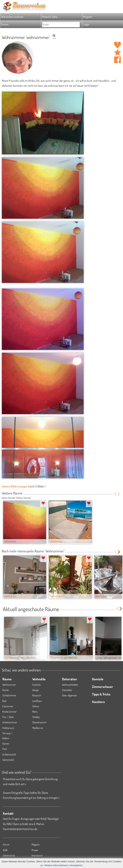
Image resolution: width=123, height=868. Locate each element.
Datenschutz (9, 855)
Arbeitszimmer (10, 722)
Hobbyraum (8, 728)
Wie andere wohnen (12, 17)
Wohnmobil (8, 760)
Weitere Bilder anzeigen (15, 486)
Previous (115, 494)
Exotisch (36, 685)
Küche (5, 690)
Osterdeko (67, 690)
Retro (35, 712)
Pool (5, 749)
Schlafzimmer (9, 695)
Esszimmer (8, 706)
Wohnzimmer (9, 685)
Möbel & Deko (50, 17)
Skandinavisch (39, 722)
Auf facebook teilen (117, 60)
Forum (5, 24)
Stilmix (36, 706)
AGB (5, 850)
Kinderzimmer (10, 712)
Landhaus (37, 701)
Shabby (36, 717)
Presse (35, 850)
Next (119, 494)
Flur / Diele (8, 717)
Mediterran (38, 728)
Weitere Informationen (56, 865)
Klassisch (37, 695)
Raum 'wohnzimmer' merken (117, 52)
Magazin (88, 17)
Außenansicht (9, 754)
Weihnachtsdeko (70, 685)
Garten (6, 744)
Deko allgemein (70, 695)
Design (36, 690)
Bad (4, 701)
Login (86, 24)
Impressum (37, 855)
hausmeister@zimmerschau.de (20, 829)
